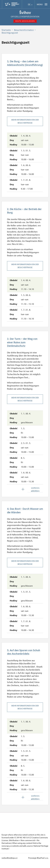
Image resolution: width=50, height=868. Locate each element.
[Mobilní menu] (42, 4)
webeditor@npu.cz (9, 863)
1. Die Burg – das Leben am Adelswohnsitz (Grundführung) (24, 65)
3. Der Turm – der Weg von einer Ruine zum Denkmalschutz (23, 347)
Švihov (25, 13)
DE (30, 4)
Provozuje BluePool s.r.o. (38, 863)
